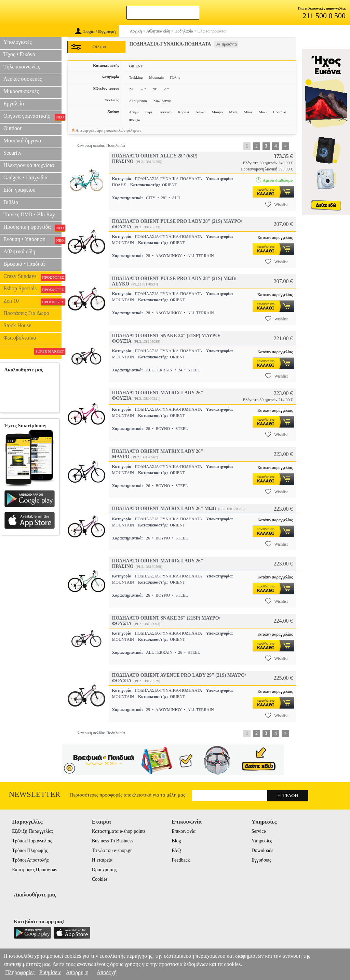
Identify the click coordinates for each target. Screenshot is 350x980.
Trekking (136, 77)
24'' (132, 89)
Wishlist (277, 204)
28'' (155, 89)
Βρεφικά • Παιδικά (24, 264)
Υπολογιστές (18, 42)
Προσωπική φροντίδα (32, 228)
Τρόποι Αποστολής (30, 860)
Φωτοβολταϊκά (20, 338)
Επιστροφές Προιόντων (35, 870)
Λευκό (200, 112)
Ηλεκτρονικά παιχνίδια (29, 165)
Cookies (100, 879)
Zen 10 (32, 302)
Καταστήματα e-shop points (119, 831)
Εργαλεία (14, 104)
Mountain (156, 77)
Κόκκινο (165, 112)
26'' (143, 89)
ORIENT (136, 66)
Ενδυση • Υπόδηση (32, 240)
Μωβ (263, 112)
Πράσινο (279, 112)
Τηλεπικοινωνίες (22, 67)
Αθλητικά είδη (19, 251)
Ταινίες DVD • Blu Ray (29, 214)
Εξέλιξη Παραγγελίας (33, 831)
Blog (176, 841)
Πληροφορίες (20, 972)
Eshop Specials (32, 289)
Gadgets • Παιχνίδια (25, 177)
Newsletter (35, 794)
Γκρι (149, 112)
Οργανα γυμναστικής (32, 117)
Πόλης (175, 77)
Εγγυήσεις (261, 860)
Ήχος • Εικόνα (19, 54)
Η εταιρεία (102, 860)
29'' (166, 89)
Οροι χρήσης (104, 870)
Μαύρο (217, 112)
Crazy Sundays (32, 277)
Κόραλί (183, 112)
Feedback (181, 860)
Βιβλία (11, 202)
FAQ (176, 850)
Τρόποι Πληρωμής (30, 850)
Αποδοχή (107, 972)
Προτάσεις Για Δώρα (26, 313)
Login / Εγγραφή (95, 31)
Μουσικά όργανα (22, 141)
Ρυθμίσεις (50, 972)
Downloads (262, 850)
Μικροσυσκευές (21, 91)
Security (12, 153)
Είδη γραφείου (19, 190)
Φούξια (135, 120)
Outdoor (12, 128)
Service (259, 831)
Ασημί (134, 112)
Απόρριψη (77, 972)
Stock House (17, 325)
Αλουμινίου (138, 101)
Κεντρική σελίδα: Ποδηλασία (101, 145)
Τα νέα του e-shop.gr (112, 850)
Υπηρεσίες (262, 841)
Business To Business (113, 841)
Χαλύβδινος (162, 101)
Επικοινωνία (184, 831)
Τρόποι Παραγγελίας (32, 841)
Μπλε (248, 112)
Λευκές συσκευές (23, 79)
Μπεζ (233, 112)
